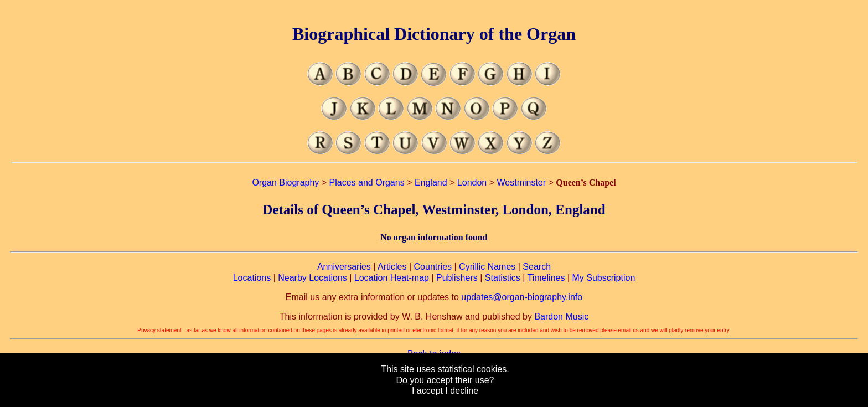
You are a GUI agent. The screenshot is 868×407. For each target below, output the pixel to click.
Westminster (521, 182)
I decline (462, 391)
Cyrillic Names (487, 267)
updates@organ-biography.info (522, 297)
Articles (392, 267)
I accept (427, 391)
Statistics (503, 278)
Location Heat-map (392, 278)
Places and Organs (367, 182)
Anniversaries (344, 267)
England (431, 182)
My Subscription (603, 278)
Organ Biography (285, 182)
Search (537, 267)
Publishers (457, 278)
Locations (252, 278)
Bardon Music (561, 316)
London (472, 182)
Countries (433, 267)
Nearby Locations (312, 278)
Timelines (546, 278)
